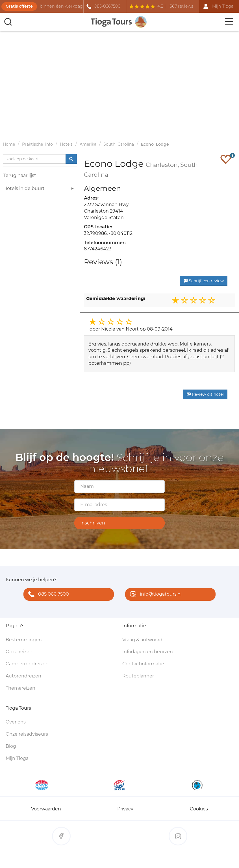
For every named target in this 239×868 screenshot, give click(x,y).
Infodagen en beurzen (148, 652)
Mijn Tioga (17, 758)
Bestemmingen (24, 640)
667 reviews (181, 6)
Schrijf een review (204, 281)
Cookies (199, 809)
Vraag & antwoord (142, 640)
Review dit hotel (205, 394)
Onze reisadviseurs (27, 734)
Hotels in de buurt (39, 189)
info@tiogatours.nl (155, 595)
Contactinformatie (143, 664)
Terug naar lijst (20, 175)
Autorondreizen (23, 676)
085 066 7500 (47, 595)
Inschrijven (93, 523)
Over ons (16, 722)
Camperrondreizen (27, 664)
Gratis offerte (19, 6)
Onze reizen (19, 652)
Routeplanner (138, 676)
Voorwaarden (46, 809)
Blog (11, 746)
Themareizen (20, 688)
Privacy (125, 809)
